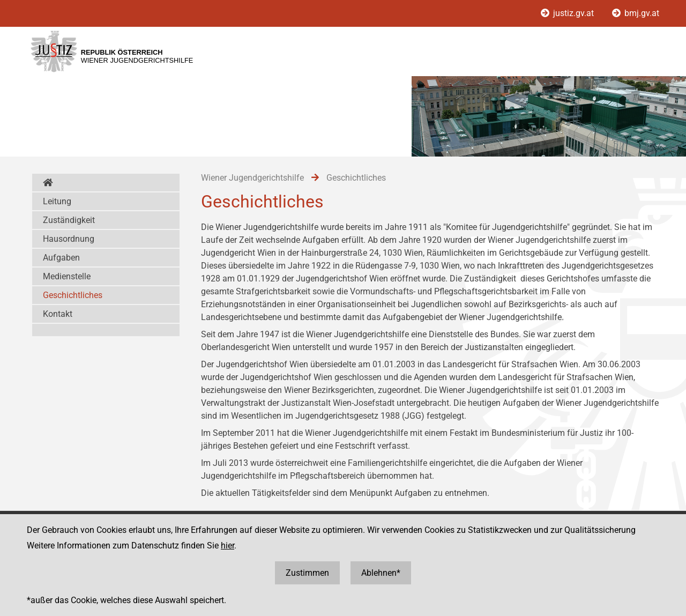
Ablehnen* (381, 573)
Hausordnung (69, 239)
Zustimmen (307, 573)
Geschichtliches (73, 295)
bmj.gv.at (636, 13)
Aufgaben (61, 258)
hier (228, 546)
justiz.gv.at (568, 13)
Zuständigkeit (69, 220)
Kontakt (58, 314)
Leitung (57, 201)
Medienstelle (67, 276)
